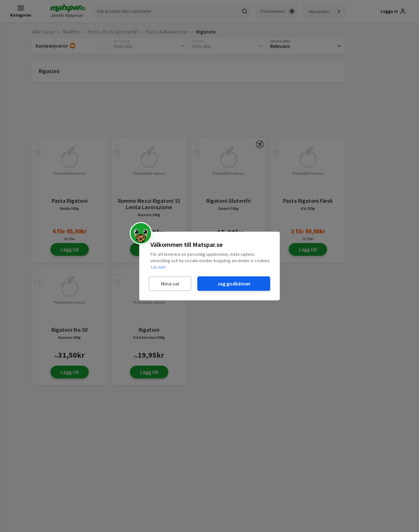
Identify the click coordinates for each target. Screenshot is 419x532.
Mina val (170, 284)
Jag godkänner (234, 284)
